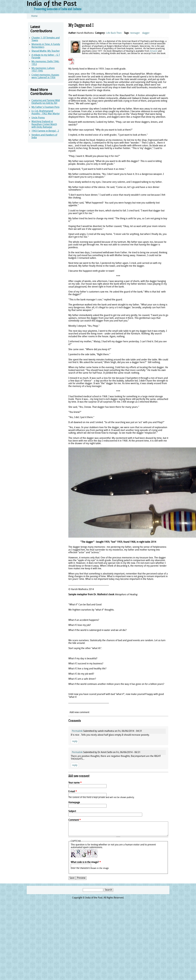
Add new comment (79, 712)
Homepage (74, 803)
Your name (75, 783)
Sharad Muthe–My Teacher (46, 51)
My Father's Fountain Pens (45, 107)
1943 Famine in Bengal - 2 (45, 131)
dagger (146, 33)
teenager (135, 33)
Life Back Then (114, 33)
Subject (72, 811)
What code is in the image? (86, 862)
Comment (75, 820)
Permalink (77, 731)
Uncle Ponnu (38, 118)
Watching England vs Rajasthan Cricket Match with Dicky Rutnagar (44, 124)
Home (34, 16)
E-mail (73, 792)
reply (75, 741)
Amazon (154, 51)
